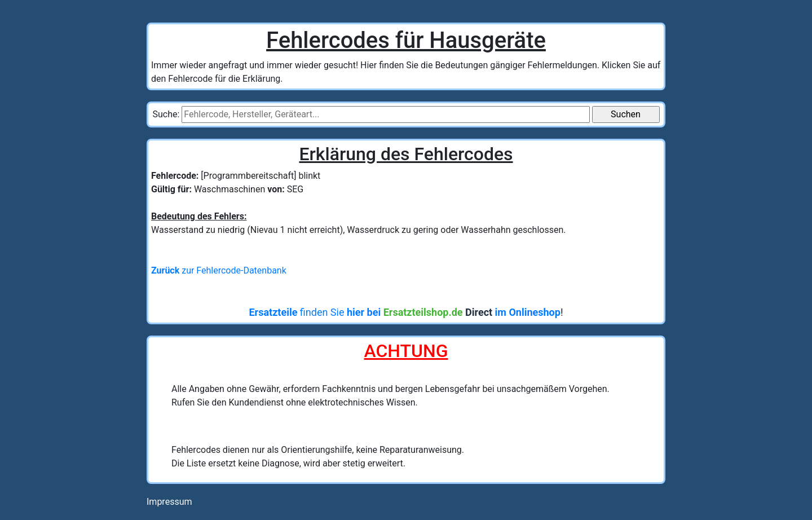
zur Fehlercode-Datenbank (219, 270)
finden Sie (404, 312)
